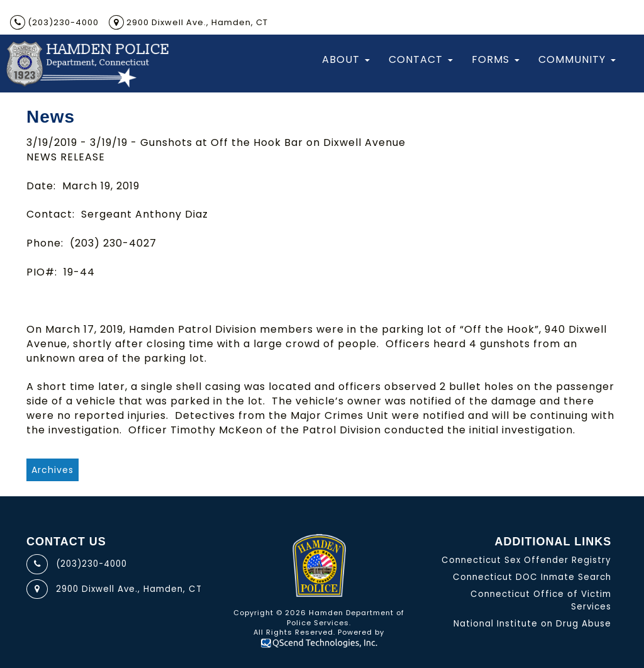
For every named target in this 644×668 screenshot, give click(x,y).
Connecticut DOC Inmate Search (532, 577)
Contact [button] (421, 59)
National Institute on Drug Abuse (532, 624)
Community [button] (577, 59)
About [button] (346, 59)
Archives (53, 470)
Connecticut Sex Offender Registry (526, 560)
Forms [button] (496, 59)
